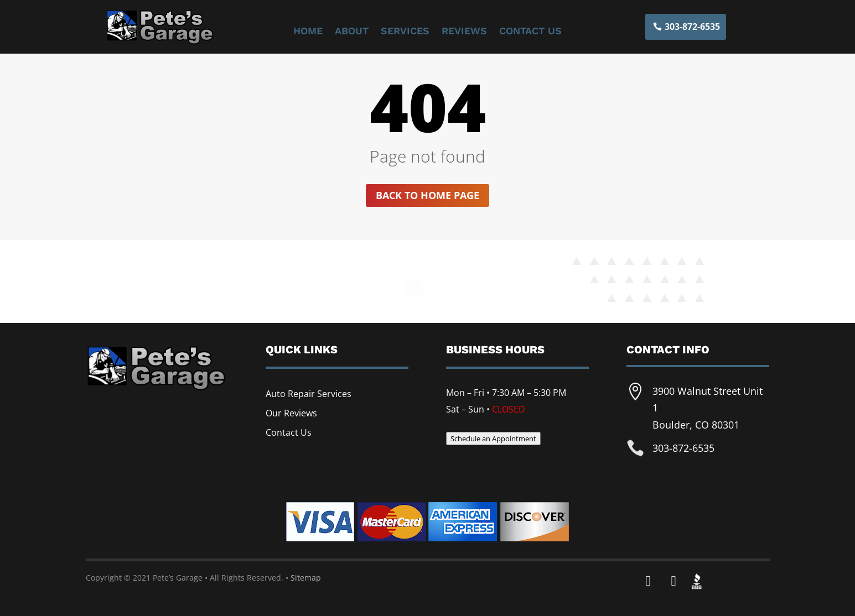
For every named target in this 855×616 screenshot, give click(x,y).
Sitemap (306, 578)
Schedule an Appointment (493, 438)
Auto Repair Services (309, 394)
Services (405, 32)
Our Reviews (291, 413)
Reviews (464, 32)
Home (308, 32)
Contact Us (530, 32)
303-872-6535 (692, 27)
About (352, 32)
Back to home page (427, 195)
